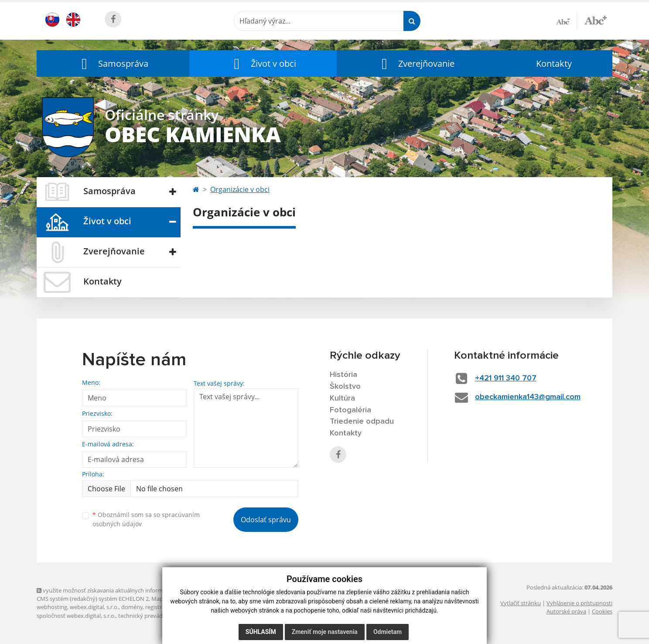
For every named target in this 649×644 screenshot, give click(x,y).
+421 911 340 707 (506, 378)
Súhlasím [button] (261, 632)
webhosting (52, 607)
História (343, 375)
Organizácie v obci (240, 189)
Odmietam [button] (388, 632)
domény (132, 607)
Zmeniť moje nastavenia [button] (325, 632)
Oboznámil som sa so (146, 519)
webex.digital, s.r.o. (94, 607)
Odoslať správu (266, 520)
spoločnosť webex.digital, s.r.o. (76, 616)
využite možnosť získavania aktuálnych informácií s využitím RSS (123, 590)
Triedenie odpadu (362, 421)
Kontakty (554, 63)
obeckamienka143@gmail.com (528, 397)
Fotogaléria (350, 410)
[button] (113, 63)
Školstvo (345, 387)
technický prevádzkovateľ (151, 616)
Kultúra (342, 398)
